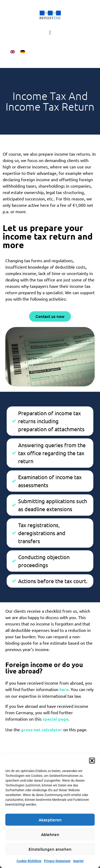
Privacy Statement (57, 861)
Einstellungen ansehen (50, 849)
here (64, 689)
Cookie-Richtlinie (29, 861)
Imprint (78, 861)
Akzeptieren (50, 820)
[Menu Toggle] (50, 33)
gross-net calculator (42, 730)
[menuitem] (13, 52)
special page (55, 719)
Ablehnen (50, 834)
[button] (92, 761)
